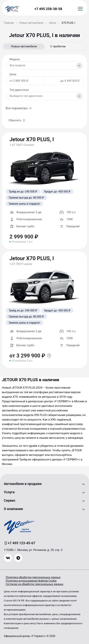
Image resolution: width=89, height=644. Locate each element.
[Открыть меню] (80, 9)
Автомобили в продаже (23, 484)
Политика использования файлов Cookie (31, 581)
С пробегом (58, 46)
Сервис (10, 500)
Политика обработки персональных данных (33, 577)
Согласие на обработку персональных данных (34, 584)
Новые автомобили (24, 46)
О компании (13, 509)
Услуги (9, 492)
